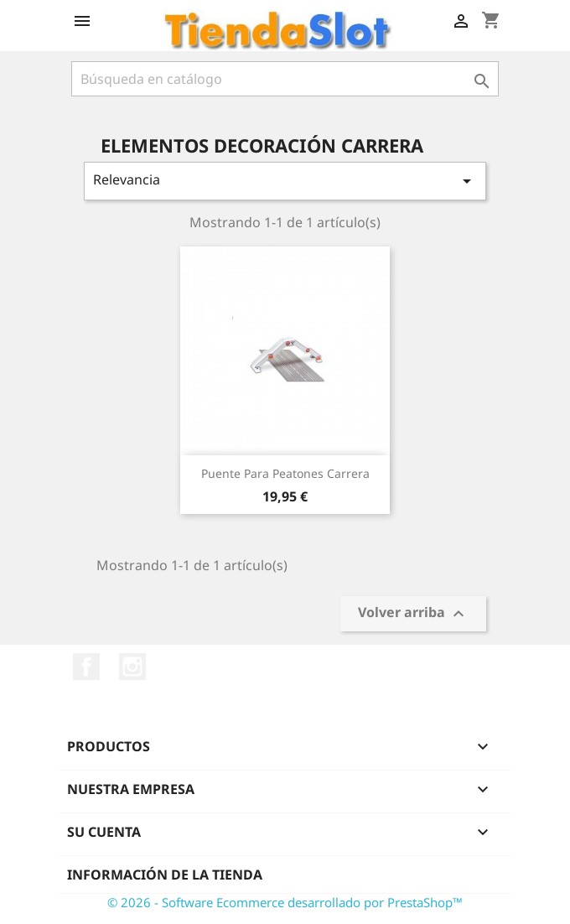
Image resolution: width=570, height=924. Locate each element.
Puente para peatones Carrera (285, 473)
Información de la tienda (165, 875)
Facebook (86, 667)
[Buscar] (285, 79)
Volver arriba (413, 614)
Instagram (132, 667)
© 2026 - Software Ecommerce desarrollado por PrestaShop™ (285, 902)
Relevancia (285, 181)
